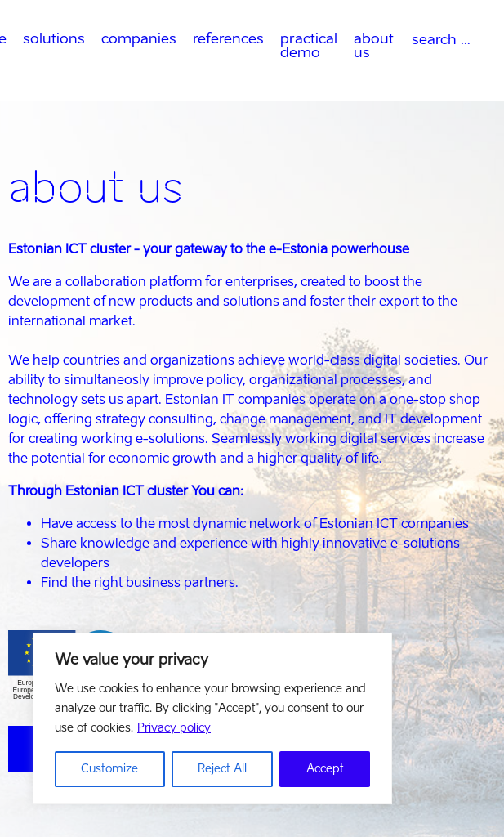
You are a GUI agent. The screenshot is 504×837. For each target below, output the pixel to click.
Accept (325, 769)
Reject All (222, 769)
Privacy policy (174, 728)
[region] (212, 718)
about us (374, 45)
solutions (54, 38)
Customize (109, 769)
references (228, 38)
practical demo (309, 45)
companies (139, 38)
